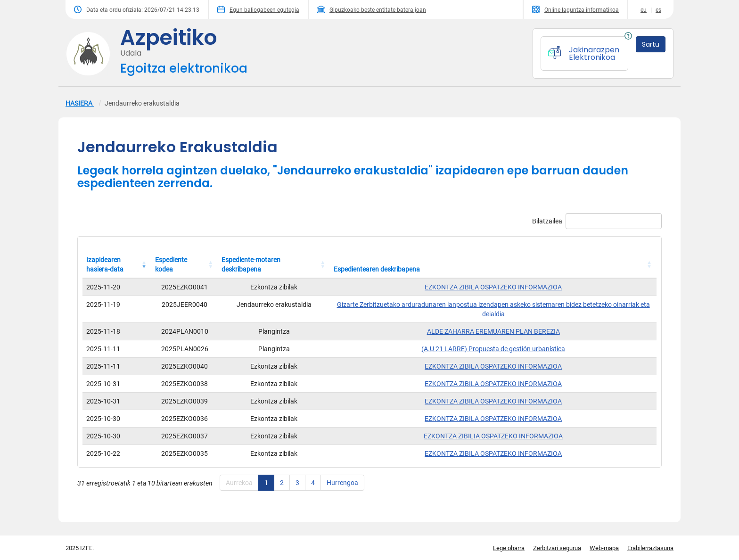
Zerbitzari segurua (557, 548)
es (658, 10)
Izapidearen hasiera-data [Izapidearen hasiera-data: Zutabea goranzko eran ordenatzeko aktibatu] (105, 264)
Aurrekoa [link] (239, 483)
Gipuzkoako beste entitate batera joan (372, 9)
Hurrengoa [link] (342, 483)
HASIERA (80, 103)
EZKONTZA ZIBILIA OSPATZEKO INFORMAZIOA (493, 436)
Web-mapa (604, 548)
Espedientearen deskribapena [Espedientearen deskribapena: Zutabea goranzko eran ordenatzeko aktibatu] (377, 269)
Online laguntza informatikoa (575, 9)
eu (644, 10)
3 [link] (297, 483)
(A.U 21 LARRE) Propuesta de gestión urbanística (493, 349)
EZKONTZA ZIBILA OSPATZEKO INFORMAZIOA (493, 287)
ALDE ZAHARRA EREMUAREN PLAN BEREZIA (493, 331)
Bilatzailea (597, 221)
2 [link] (282, 483)
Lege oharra (509, 548)
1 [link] (266, 483)
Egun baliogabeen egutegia (258, 9)
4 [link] (313, 483)
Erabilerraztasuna (650, 548)
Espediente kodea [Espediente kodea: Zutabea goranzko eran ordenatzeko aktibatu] (171, 264)
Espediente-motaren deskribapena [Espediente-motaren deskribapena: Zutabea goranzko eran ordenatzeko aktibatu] (251, 264)
